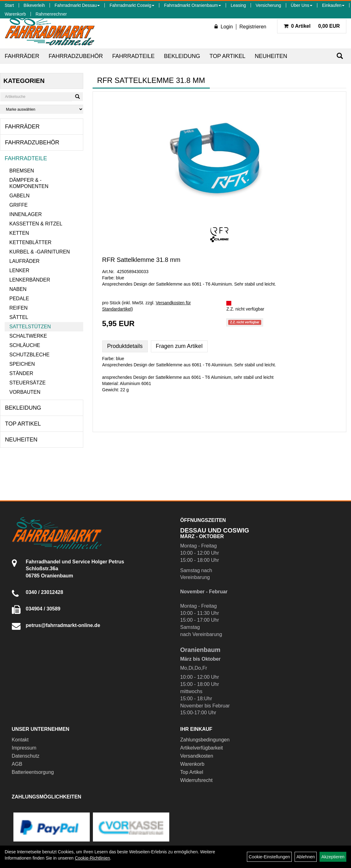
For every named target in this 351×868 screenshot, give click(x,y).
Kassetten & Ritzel (36, 224)
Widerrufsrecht (196, 780)
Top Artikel (227, 56)
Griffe (19, 205)
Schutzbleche (29, 355)
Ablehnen (306, 857)
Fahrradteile (133, 56)
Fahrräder (22, 56)
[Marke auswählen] (42, 109)
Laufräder (24, 261)
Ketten (19, 233)
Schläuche (25, 345)
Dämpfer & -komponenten (29, 183)
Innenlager (26, 214)
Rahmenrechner (51, 14)
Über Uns (302, 5)
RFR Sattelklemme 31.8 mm (141, 260)
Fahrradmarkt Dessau (77, 5)
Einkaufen (333, 5)
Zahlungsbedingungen (205, 740)
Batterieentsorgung (33, 772)
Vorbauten (25, 392)
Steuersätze (27, 383)
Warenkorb (15, 14)
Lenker (19, 270)
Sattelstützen (30, 327)
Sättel (19, 317)
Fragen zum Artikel (179, 346)
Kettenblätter (30, 242)
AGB (17, 764)
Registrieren (253, 27)
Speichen (22, 364)
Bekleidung (182, 56)
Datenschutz (26, 756)
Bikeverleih (34, 5)
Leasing (238, 5)
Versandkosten (197, 756)
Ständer (21, 373)
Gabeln (19, 196)
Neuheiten (271, 56)
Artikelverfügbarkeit (202, 748)
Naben (18, 289)
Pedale (19, 299)
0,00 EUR (312, 26)
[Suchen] (340, 56)
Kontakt (20, 740)
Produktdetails (125, 346)
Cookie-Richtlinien (92, 858)
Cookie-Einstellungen (269, 857)
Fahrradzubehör (76, 56)
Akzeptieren (333, 857)
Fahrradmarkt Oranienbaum (192, 5)
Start (9, 5)
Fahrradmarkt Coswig (132, 5)
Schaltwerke (28, 336)
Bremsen (22, 171)
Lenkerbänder (30, 280)
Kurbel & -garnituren (40, 252)
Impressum (24, 748)
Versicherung (268, 5)
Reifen (19, 308)
